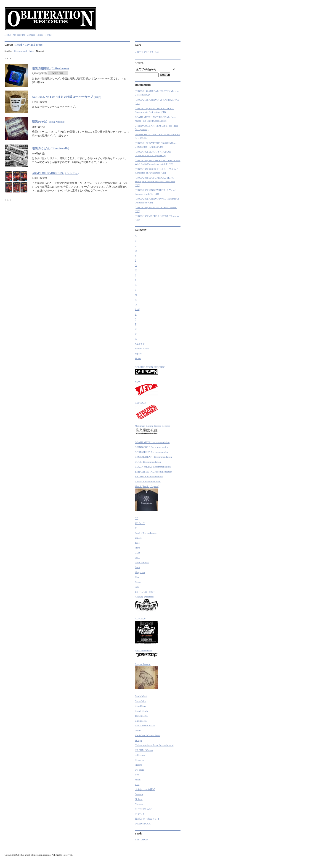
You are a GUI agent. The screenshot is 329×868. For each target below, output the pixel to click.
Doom (138, 730)
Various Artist (142, 348)
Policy (40, 35)
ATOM (145, 839)
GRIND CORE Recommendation (152, 447)
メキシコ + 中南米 (145, 789)
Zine (137, 577)
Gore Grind (141, 701)
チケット (140, 814)
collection (140, 755)
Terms (48, 35)
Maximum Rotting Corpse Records (152, 430)
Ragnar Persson (146, 676)
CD (137, 518)
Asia (137, 784)
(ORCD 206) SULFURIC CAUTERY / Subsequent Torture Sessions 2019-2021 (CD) (155, 181)
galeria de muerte (146, 653)
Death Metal (141, 696)
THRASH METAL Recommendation (154, 472)
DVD (138, 557)
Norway (139, 804)
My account (19, 35)
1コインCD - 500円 (145, 592)
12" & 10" (140, 523)
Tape (137, 543)
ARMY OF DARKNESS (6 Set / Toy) (55, 173)
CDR (137, 553)
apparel (138, 353)
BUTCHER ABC (143, 809)
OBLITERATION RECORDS (150, 370)
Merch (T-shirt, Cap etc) (147, 498)
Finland (139, 799)
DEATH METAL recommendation (152, 442)
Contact (31, 35)
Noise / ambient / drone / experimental (154, 745)
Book (138, 567)
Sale (137, 587)
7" (136, 528)
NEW (146, 388)
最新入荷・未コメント (147, 819)
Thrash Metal (142, 716)
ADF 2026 (146, 630)
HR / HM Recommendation (149, 476)
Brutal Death (141, 711)
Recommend (20, 51)
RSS (137, 839)
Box (137, 774)
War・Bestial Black (145, 725)
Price (31, 51)
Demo (138, 582)
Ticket (138, 358)
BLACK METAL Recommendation (153, 467)
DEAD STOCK (143, 824)
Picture (138, 765)
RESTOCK (146, 410)
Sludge (138, 740)
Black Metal (141, 721)
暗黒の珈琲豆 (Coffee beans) (50, 68)
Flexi (137, 548)
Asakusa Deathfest (146, 604)
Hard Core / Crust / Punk (147, 735)
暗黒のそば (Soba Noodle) (49, 122)
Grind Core (141, 706)
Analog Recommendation (148, 481)
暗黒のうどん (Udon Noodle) (51, 148)
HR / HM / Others (144, 750)
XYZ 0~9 (140, 344)
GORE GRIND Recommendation (152, 452)
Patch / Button (142, 562)
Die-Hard (140, 770)
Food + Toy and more (29, 45)
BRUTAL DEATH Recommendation (153, 457)
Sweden (139, 794)
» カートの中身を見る (147, 52)
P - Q (137, 309)
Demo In (139, 760)
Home (8, 35)
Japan (138, 780)
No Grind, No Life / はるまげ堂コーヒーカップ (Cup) (67, 97)
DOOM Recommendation (148, 462)
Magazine (140, 572)
